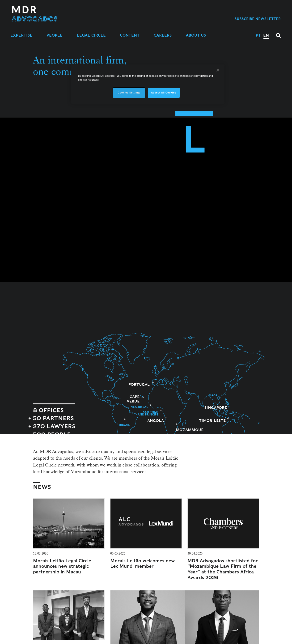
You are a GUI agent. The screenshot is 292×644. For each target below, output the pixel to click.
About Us (196, 35)
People (55, 35)
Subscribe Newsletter (258, 19)
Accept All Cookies (164, 93)
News (42, 487)
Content (130, 35)
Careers (163, 35)
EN (266, 35)
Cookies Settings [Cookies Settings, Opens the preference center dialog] (129, 93)
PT (258, 35)
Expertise (21, 35)
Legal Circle (91, 35)
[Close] (218, 70)
